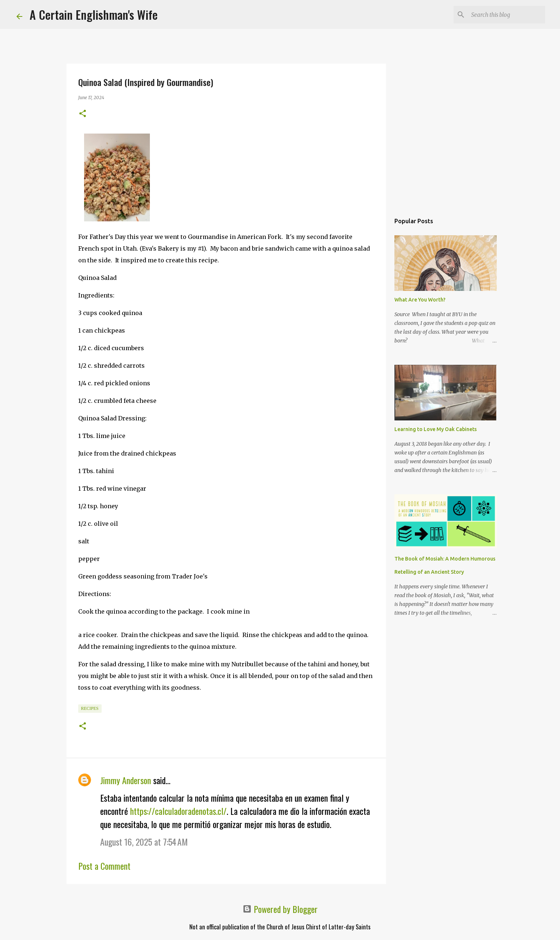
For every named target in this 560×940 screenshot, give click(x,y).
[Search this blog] (507, 15)
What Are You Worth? (420, 300)
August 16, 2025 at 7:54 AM (144, 842)
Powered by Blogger (280, 909)
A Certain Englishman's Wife (94, 14)
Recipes (90, 708)
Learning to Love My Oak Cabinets (436, 429)
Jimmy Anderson (126, 780)
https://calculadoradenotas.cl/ (178, 811)
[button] (83, 114)
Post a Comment (104, 866)
